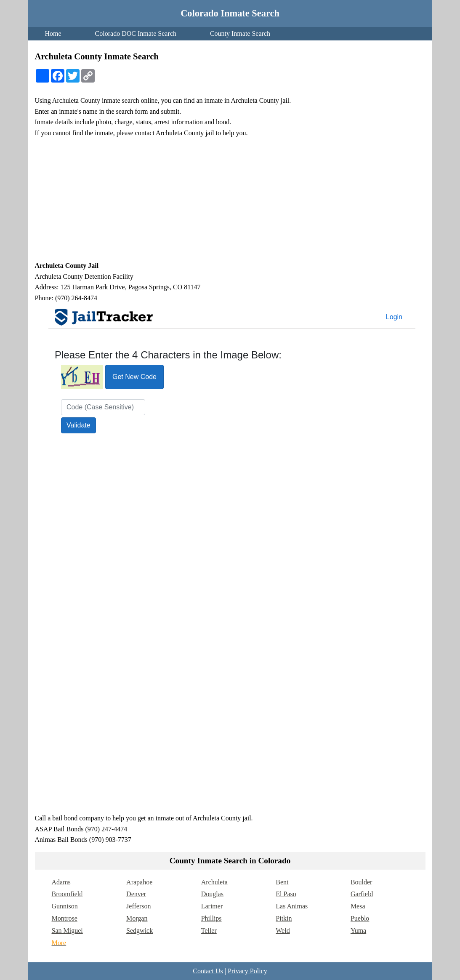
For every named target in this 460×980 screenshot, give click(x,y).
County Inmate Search (240, 33)
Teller (209, 931)
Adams (61, 882)
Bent (282, 882)
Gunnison (65, 906)
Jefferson (138, 906)
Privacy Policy (247, 971)
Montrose (65, 918)
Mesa (358, 906)
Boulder (362, 882)
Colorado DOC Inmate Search (136, 33)
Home (53, 33)
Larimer (212, 906)
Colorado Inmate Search (230, 13)
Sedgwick (140, 931)
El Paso (286, 894)
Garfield (362, 894)
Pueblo (360, 918)
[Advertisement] (230, 199)
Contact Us (208, 971)
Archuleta (214, 882)
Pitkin (284, 918)
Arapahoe (139, 882)
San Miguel (67, 931)
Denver (136, 894)
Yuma (358, 931)
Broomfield (67, 894)
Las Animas (292, 906)
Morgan (137, 918)
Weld (283, 931)
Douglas (212, 894)
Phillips (211, 918)
